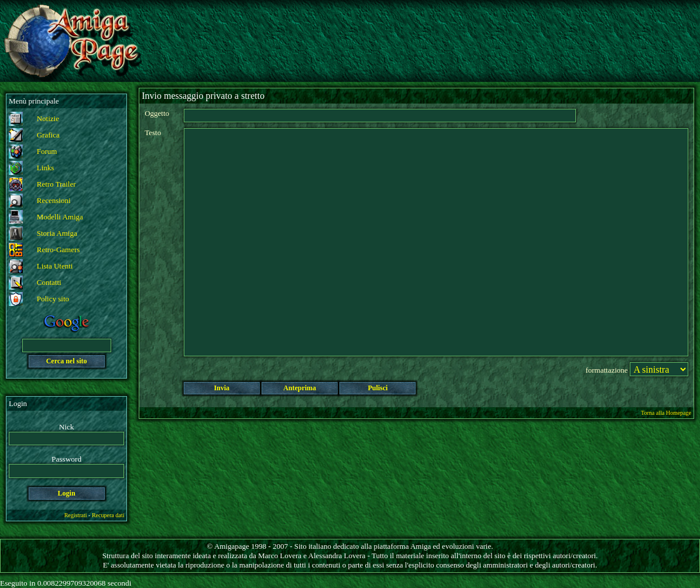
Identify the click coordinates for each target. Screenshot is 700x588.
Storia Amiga (57, 233)
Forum (47, 151)
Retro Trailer (56, 184)
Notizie (48, 118)
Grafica (48, 135)
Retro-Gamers (59, 250)
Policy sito (53, 299)
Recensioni (54, 200)
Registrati (76, 515)
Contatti (49, 282)
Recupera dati (108, 515)
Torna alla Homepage (666, 413)
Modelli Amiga (60, 217)
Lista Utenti (55, 266)
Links (46, 168)
